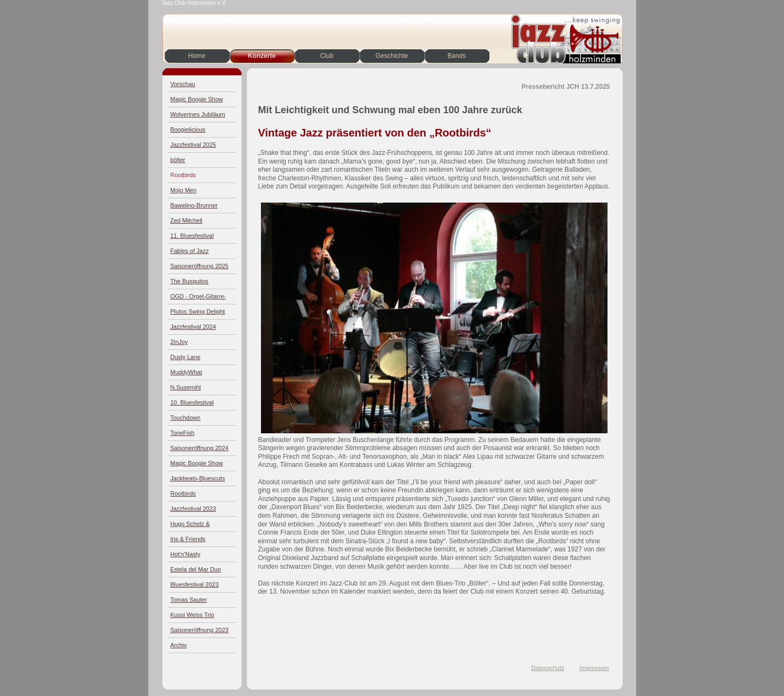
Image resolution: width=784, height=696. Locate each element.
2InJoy (179, 342)
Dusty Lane (186, 357)
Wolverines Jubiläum (198, 114)
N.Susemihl (186, 387)
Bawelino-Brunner (194, 205)
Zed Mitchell (187, 220)
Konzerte (262, 56)
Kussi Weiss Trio (192, 615)
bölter (178, 160)
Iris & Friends (188, 539)
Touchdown (186, 418)
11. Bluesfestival (192, 236)
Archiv (179, 645)
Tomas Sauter (189, 600)
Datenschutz (548, 668)
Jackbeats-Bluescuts (198, 478)
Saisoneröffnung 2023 (200, 630)
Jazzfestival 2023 (193, 509)
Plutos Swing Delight (198, 311)
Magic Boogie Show (197, 99)
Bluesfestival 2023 (195, 584)
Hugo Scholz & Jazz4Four (190, 526)
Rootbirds (183, 175)
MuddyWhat (187, 372)
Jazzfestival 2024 (193, 327)
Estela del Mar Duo (196, 569)
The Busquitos (190, 281)
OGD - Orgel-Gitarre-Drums (198, 299)
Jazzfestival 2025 (193, 145)
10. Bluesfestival (192, 402)
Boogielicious (188, 129)
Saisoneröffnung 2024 (200, 448)
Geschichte (391, 56)
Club (327, 56)
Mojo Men (184, 190)
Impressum (594, 668)
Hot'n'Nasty (186, 554)
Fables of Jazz (190, 251)
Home (197, 56)
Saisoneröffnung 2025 (200, 266)
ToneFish (183, 433)
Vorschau (183, 84)
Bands (456, 56)
